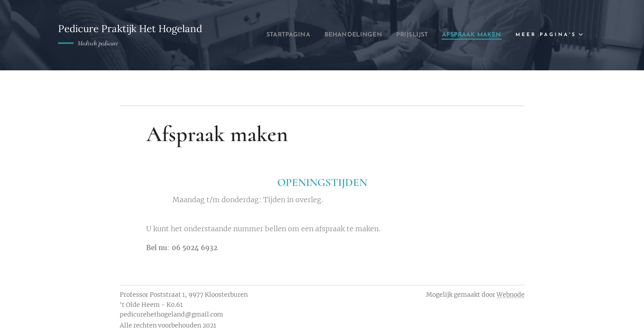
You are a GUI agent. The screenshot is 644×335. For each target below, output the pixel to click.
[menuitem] (341, 35)
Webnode (511, 295)
